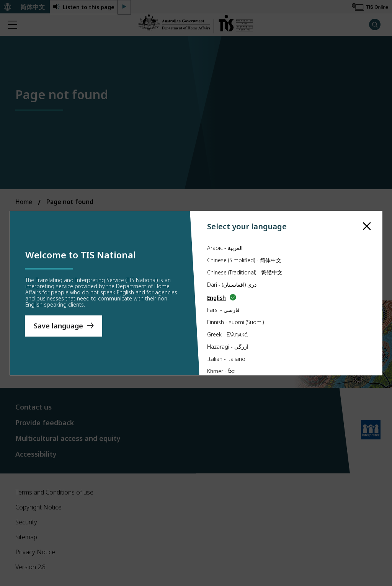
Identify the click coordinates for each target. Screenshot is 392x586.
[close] (367, 226)
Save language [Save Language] (58, 326)
